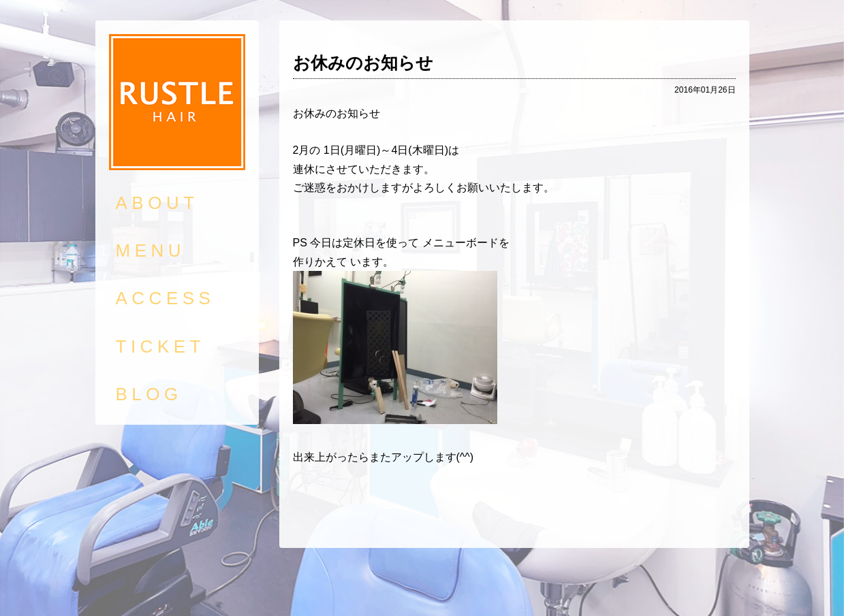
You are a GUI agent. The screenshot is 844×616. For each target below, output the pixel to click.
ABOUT (157, 203)
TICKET (160, 346)
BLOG (149, 394)
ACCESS (166, 298)
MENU (151, 250)
